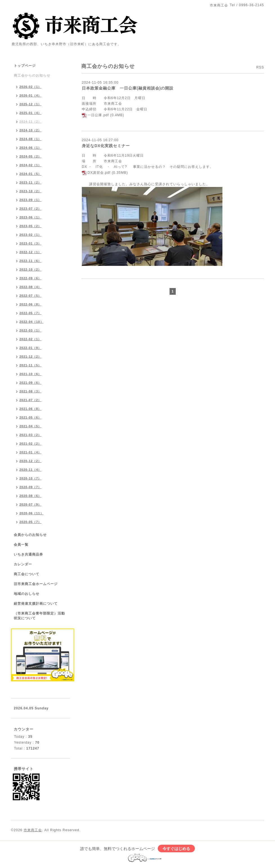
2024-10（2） (31, 130)
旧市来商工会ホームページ (36, 584)
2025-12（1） (31, 104)
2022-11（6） (31, 261)
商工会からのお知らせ (32, 76)
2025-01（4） (31, 113)
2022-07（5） (31, 296)
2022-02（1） (31, 339)
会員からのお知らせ (30, 535)
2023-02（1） (31, 235)
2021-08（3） (31, 391)
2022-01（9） (31, 348)
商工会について (27, 574)
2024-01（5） (31, 174)
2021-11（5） (31, 365)
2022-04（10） (31, 322)
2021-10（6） (31, 374)
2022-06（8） (31, 304)
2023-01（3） (31, 243)
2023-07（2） (31, 209)
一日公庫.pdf (98, 115)
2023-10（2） (31, 191)
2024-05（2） (31, 156)
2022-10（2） (31, 269)
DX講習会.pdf (99, 173)
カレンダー (23, 564)
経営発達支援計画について (36, 604)
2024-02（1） (31, 165)
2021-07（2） (31, 400)
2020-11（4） (31, 470)
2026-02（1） (31, 87)
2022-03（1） (31, 330)
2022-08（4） (31, 287)
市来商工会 (33, 830)
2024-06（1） (31, 148)
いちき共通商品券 (28, 554)
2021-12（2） (31, 357)
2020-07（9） (31, 504)
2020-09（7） (31, 487)
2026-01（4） (31, 95)
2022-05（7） (31, 313)
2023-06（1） (31, 217)
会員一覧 (21, 545)
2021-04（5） (31, 426)
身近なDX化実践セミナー (106, 146)
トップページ (25, 66)
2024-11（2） (31, 122)
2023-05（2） (31, 226)
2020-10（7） (31, 478)
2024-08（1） (31, 139)
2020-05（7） (31, 522)
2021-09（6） (31, 383)
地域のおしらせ (27, 594)
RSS (260, 67)
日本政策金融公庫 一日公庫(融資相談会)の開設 (128, 88)
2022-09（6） (31, 278)
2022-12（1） (31, 252)
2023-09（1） (31, 200)
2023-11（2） (31, 182)
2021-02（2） (31, 444)
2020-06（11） (31, 513)
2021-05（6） (31, 417)
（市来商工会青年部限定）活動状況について (39, 616)
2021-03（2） (31, 435)
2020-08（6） (31, 496)
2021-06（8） (31, 409)
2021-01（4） (31, 452)
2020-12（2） (31, 461)
